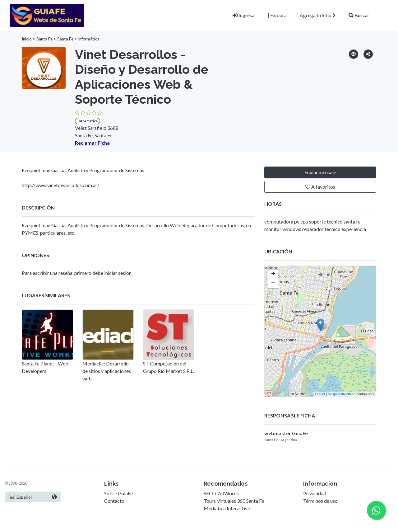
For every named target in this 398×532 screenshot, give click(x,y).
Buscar (359, 15)
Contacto (114, 501)
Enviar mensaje (320, 172)
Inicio (27, 39)
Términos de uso (320, 501)
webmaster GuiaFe (286, 433)
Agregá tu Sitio (318, 15)
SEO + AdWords (221, 493)
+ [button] (273, 274)
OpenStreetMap (344, 394)
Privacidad (315, 493)
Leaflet (320, 394)
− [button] (273, 284)
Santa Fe (44, 39)
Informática (89, 39)
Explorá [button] (277, 15)
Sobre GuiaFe (118, 493)
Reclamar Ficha (92, 143)
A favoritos (320, 187)
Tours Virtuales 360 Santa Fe (234, 501)
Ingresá (243, 15)
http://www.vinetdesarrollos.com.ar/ (60, 185)
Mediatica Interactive (227, 508)
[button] (368, 54)
